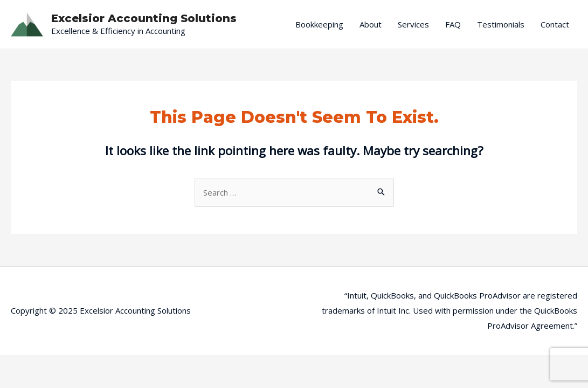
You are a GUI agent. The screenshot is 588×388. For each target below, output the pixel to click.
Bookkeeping (319, 24)
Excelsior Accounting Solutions (144, 18)
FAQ (453, 24)
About (371, 24)
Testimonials (501, 24)
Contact (555, 24)
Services (413, 24)
